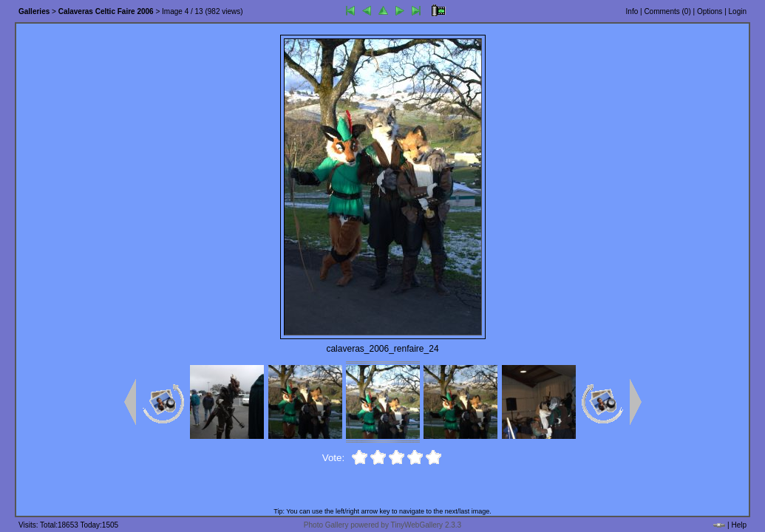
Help (739, 525)
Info (632, 11)
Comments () (667, 11)
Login (738, 11)
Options (710, 11)
